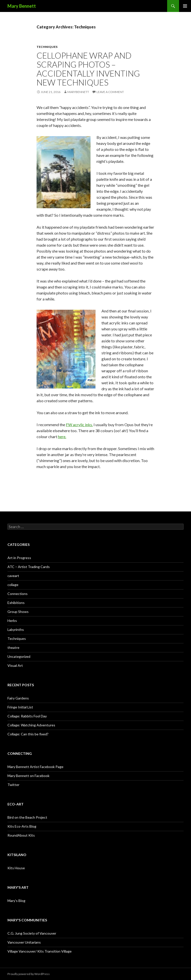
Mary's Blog (16, 901)
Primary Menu (185, 6)
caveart (13, 576)
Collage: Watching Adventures (31, 725)
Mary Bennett (22, 6)
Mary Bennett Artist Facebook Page (35, 767)
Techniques (47, 47)
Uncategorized (19, 656)
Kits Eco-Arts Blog (22, 826)
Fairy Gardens (18, 698)
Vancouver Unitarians (24, 942)
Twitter (13, 785)
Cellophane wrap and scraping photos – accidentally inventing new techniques (88, 69)
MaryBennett (78, 92)
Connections (18, 594)
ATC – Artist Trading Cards (29, 567)
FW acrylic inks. (79, 425)
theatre (13, 647)
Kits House (16, 868)
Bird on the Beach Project (27, 817)
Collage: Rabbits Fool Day (27, 716)
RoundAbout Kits (21, 835)
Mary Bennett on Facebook (28, 776)
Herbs (12, 621)
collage (13, 585)
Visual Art (15, 665)
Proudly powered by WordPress (29, 974)
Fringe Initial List (20, 707)
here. (62, 437)
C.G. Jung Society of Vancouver (32, 933)
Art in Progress (19, 558)
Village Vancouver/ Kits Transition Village (40, 951)
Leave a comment (110, 92)
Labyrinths (16, 630)
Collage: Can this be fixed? (28, 734)
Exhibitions (16, 603)
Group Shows (18, 612)
